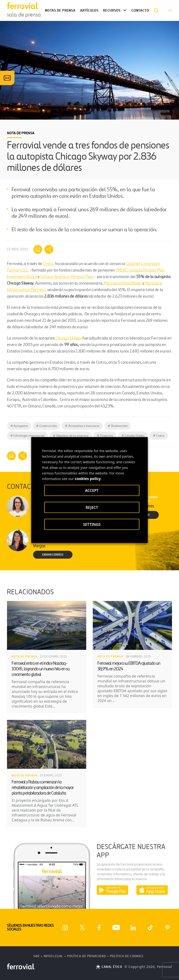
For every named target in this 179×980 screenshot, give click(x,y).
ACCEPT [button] (92, 490)
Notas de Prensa (60, 10)
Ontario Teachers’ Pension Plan (67, 277)
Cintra (159, 436)
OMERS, (122, 270)
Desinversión (118, 426)
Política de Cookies (127, 956)
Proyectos (105, 436)
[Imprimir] (38, 249)
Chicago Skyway (69, 338)
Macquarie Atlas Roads (123, 284)
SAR (36, 956)
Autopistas (19, 426)
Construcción (46, 426)
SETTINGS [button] (92, 524)
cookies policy (88, 479)
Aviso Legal (53, 956)
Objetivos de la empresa (71, 436)
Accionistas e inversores (82, 426)
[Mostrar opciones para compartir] (49, 249)
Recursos (112, 10)
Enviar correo (53, 555)
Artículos (89, 10)
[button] (156, 10)
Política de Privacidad (87, 956)
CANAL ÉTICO (109, 967)
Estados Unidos (133, 436)
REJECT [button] (92, 507)
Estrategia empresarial (27, 436)
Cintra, (49, 264)
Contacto (140, 10)
